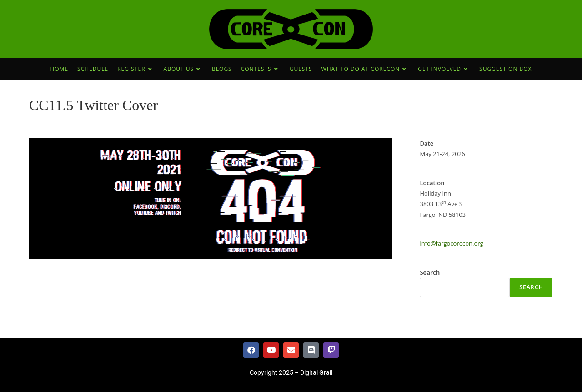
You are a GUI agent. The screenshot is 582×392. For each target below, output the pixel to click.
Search (430, 272)
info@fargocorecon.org (451, 243)
